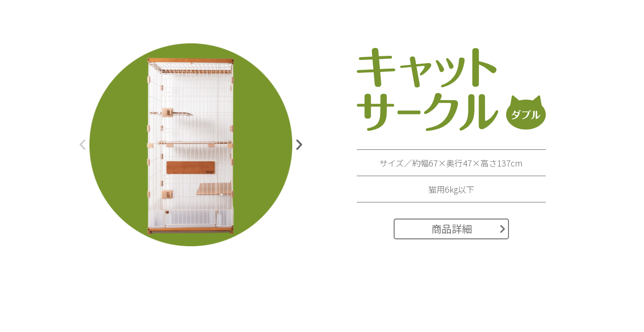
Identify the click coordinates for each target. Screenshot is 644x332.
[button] (83, 145)
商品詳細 (469, 228)
